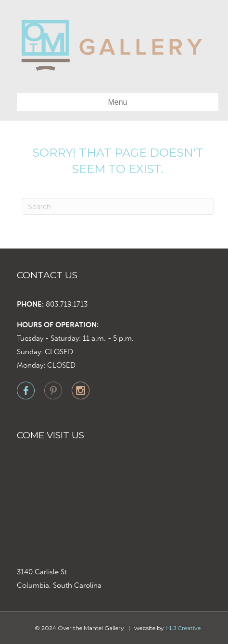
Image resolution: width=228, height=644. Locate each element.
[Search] (118, 207)
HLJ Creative (183, 628)
